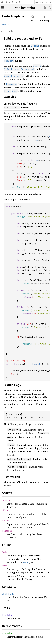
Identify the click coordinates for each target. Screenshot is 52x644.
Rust (47, 2)
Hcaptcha (7, 615)
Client (5, 511)
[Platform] (15, 2)
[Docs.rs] (2, 2)
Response (7, 531)
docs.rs (38, 2)
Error (25, 562)
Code (5, 552)
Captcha (6, 500)
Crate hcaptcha (24, 8)
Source (6, 24)
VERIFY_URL (8, 594)
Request (6, 521)
